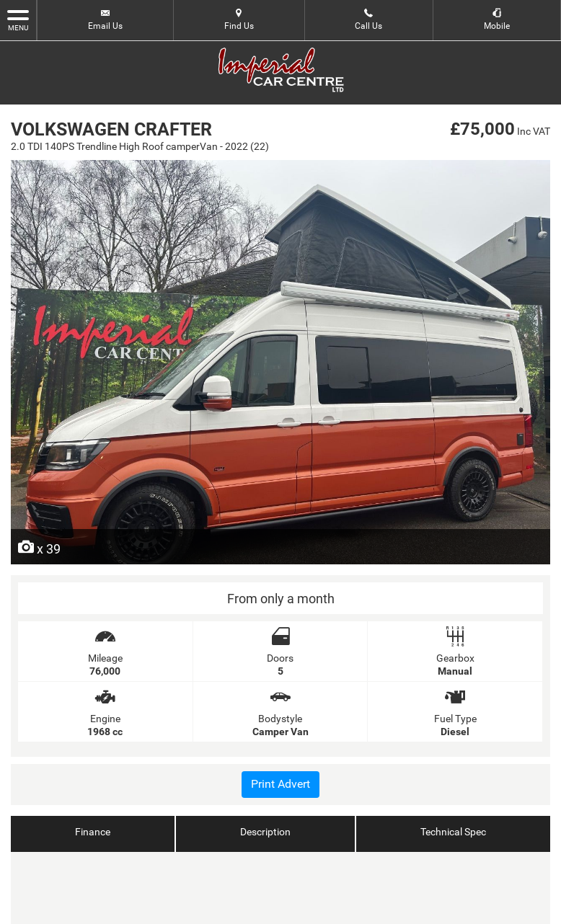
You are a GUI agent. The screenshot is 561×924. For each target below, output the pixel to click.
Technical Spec (453, 832)
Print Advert (280, 784)
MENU (18, 19)
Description (265, 832)
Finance (93, 832)
